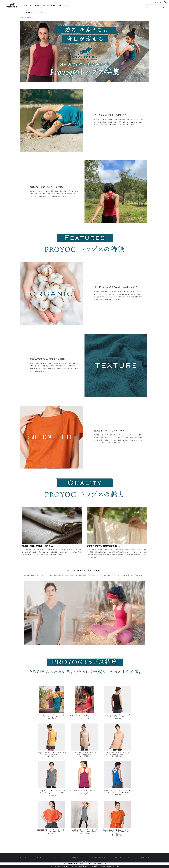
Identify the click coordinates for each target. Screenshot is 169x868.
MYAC (160, 2)
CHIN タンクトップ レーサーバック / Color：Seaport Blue (52, 716)
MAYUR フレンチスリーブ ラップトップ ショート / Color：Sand (117, 754)
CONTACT (41, 12)
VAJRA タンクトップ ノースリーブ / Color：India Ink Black (117, 716)
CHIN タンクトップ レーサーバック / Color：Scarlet (85, 716)
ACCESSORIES (49, 6)
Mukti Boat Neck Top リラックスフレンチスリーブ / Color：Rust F (117, 832)
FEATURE (63, 6)
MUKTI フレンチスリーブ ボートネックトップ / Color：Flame (52, 831)
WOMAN (27, 6)
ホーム (21, 18)
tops (34, 18)
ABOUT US (28, 12)
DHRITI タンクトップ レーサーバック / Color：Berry (84, 791)
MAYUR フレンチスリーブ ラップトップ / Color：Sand (85, 754)
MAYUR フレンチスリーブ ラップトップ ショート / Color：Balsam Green (52, 792)
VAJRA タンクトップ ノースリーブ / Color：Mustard (52, 754)
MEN (37, 6)
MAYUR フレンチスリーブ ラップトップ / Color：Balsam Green (85, 831)
